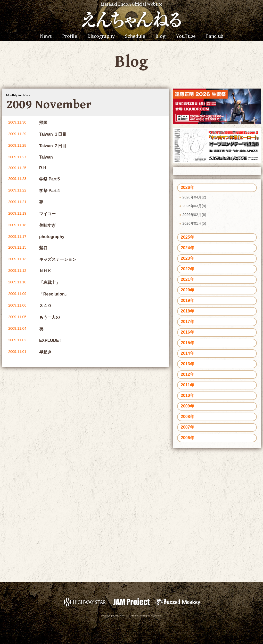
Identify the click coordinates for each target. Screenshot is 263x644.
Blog (161, 37)
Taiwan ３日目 (53, 134)
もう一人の (50, 317)
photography (52, 237)
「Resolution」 (54, 294)
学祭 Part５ (50, 179)
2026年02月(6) (194, 215)
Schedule (135, 37)
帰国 (43, 123)
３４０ (45, 306)
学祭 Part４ (50, 191)
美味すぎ (47, 225)
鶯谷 (43, 248)
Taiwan (46, 157)
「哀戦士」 (50, 282)
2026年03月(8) (194, 206)
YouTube (186, 37)
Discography (101, 37)
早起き (45, 352)
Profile (70, 37)
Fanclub (215, 37)
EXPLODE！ (51, 340)
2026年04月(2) (194, 197)
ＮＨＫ (45, 271)
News (46, 37)
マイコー (47, 214)
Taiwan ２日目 (53, 146)
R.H (43, 168)
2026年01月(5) (194, 223)
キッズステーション (58, 259)
